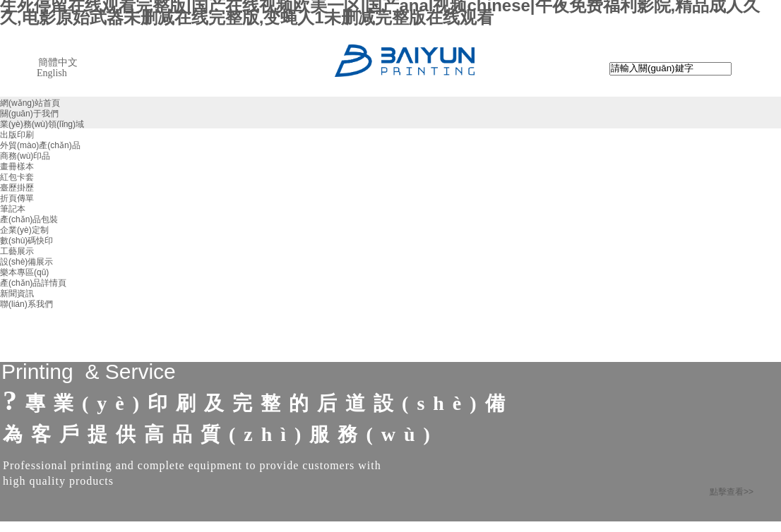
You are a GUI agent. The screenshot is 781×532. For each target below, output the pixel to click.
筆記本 (13, 209)
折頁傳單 (17, 198)
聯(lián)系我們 (26, 304)
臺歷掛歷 (17, 188)
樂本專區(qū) (24, 272)
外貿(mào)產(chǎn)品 (40, 145)
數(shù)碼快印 (26, 241)
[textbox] (670, 69)
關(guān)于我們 (29, 114)
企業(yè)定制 (24, 230)
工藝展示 (17, 251)
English (52, 73)
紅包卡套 (17, 177)
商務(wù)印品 (25, 156)
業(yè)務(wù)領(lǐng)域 (42, 124)
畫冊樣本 (17, 167)
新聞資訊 (17, 294)
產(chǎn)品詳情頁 (33, 283)
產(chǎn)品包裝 (29, 219)
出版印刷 (17, 135)
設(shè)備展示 (26, 262)
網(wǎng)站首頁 (30, 103)
